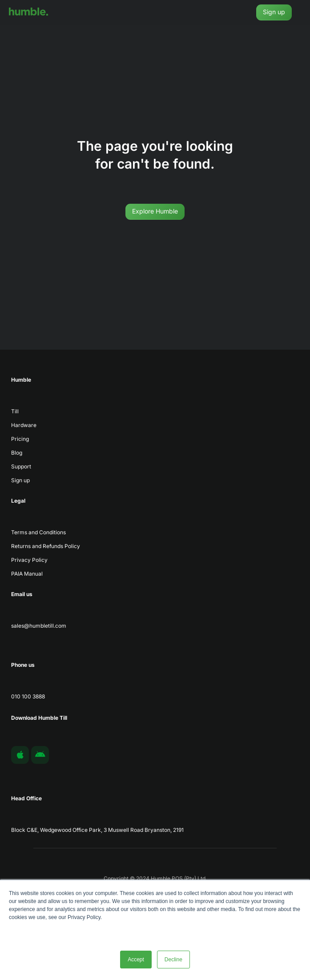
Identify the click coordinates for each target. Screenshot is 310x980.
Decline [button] (173, 960)
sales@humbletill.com (39, 626)
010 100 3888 (28, 696)
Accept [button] (136, 960)
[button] (303, 13)
